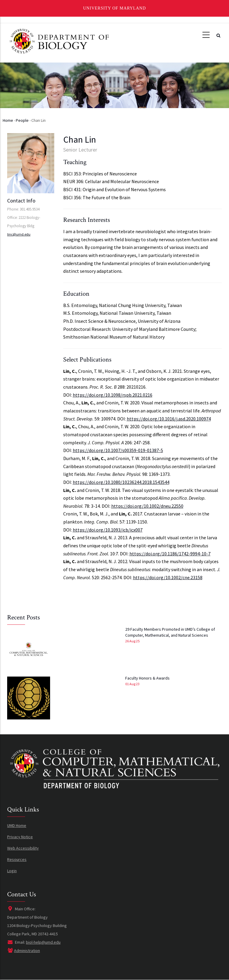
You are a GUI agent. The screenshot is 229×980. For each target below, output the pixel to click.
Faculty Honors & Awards (147, 678)
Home (8, 120)
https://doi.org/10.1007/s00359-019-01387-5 (118, 450)
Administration (27, 951)
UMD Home (17, 825)
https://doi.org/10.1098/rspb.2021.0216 (113, 395)
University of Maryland (115, 8)
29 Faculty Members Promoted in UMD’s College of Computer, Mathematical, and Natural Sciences (170, 632)
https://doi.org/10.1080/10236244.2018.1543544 (121, 482)
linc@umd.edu (19, 234)
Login (12, 871)
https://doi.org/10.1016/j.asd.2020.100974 (169, 419)
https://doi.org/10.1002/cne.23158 (168, 577)
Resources (17, 859)
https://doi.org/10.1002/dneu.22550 (147, 506)
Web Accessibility (23, 848)
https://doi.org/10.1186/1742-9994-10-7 (170, 554)
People (22, 120)
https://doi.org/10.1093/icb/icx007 (108, 530)
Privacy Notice (20, 837)
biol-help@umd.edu (43, 942)
